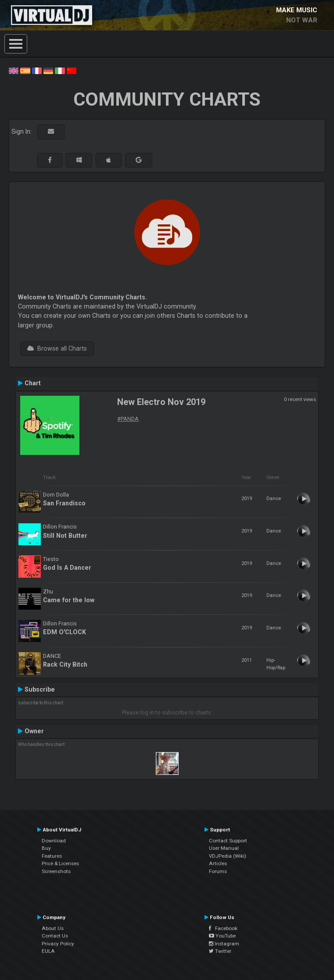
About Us (53, 928)
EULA (48, 951)
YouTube (222, 936)
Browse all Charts (57, 348)
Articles (218, 863)
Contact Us (55, 936)
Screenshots (56, 871)
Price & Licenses (60, 863)
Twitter (220, 951)
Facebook (223, 928)
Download (54, 841)
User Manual (224, 848)
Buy (46, 848)
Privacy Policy (58, 944)
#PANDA (128, 419)
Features (52, 856)
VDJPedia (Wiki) (228, 856)
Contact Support (228, 841)
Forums (218, 871)
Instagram (224, 944)
